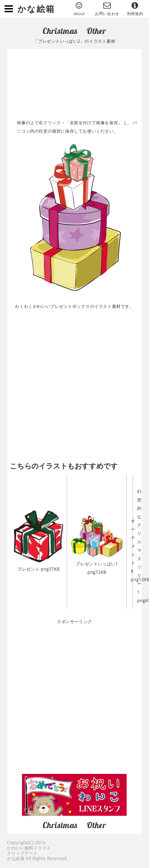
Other (96, 31)
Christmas (60, 31)
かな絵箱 (36, 9)
